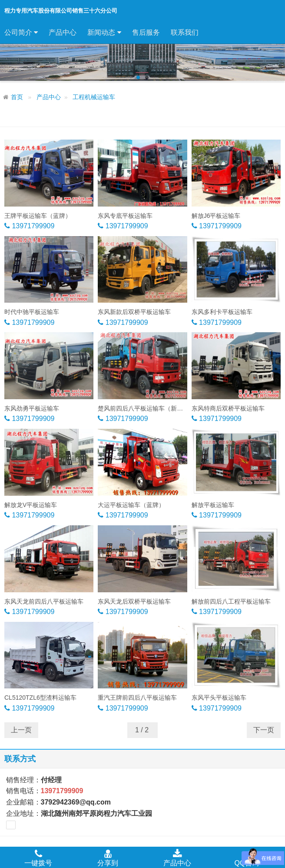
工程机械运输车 (94, 97)
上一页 (21, 730)
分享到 (108, 858)
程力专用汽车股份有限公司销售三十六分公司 (61, 11)
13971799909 (32, 226)
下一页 (264, 730)
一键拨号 (38, 858)
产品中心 (63, 32)
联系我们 (185, 32)
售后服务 (146, 32)
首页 (17, 97)
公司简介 (21, 33)
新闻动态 (104, 33)
